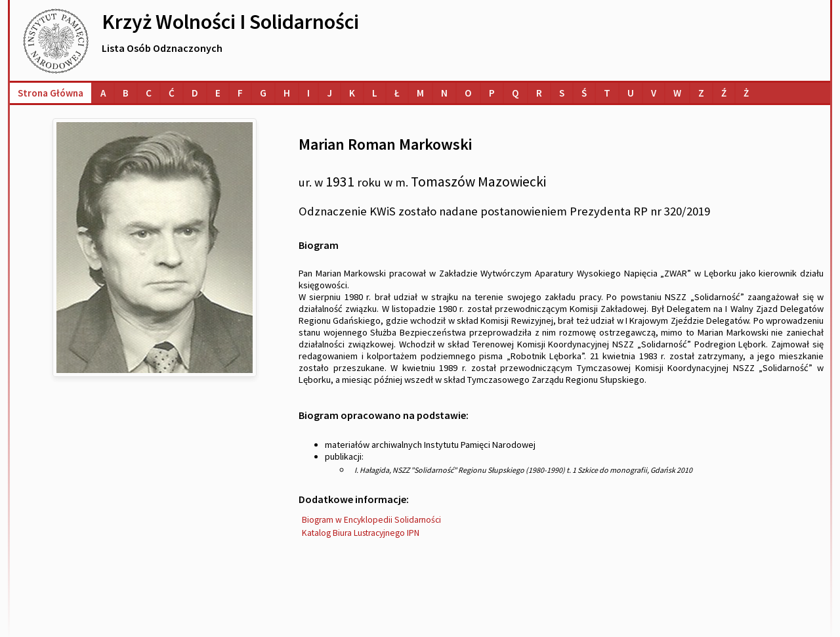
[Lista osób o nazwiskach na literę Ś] (584, 93)
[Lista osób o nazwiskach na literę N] (444, 93)
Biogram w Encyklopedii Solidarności (371, 520)
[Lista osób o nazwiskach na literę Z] (701, 93)
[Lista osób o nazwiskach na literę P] (492, 93)
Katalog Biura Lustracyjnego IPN (361, 533)
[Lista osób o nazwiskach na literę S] (562, 93)
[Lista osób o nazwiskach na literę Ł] (397, 93)
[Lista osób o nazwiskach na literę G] (263, 93)
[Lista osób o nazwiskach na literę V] (654, 93)
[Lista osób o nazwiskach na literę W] (677, 93)
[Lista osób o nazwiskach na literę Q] (515, 93)
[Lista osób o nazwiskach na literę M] (420, 93)
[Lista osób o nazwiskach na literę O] (468, 93)
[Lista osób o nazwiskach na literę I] (308, 93)
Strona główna (51, 93)
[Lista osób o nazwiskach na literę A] (103, 93)
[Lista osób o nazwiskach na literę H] (287, 93)
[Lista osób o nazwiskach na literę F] (240, 93)
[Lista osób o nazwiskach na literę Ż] (746, 93)
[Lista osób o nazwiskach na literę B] (126, 93)
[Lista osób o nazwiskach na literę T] (607, 93)
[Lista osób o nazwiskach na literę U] (631, 93)
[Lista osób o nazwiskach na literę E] (218, 93)
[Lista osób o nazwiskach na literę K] (352, 93)
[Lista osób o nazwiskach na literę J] (329, 93)
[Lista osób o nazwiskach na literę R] (539, 93)
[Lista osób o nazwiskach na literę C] (149, 93)
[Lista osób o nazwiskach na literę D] (195, 93)
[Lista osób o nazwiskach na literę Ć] (172, 93)
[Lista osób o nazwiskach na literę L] (375, 93)
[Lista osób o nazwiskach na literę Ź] (724, 93)
